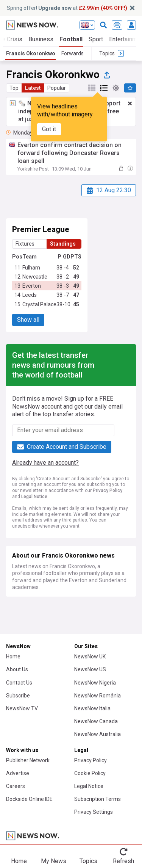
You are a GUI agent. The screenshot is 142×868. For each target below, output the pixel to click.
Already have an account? (45, 463)
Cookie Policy (90, 773)
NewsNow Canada (96, 721)
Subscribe (18, 696)
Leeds (30, 295)
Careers (16, 786)
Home (13, 656)
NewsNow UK (90, 656)
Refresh (123, 861)
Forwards (73, 53)
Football (71, 39)
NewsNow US (90, 669)
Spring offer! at (67, 8)
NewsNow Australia (98, 734)
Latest (33, 88)
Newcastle (35, 277)
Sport (96, 39)
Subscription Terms (98, 799)
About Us (17, 669)
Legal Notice (34, 497)
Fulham (31, 268)
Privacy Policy (108, 490)
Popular (57, 88)
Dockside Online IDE (29, 799)
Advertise (18, 773)
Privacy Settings (94, 812)
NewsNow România (98, 696)
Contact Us (19, 683)
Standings (63, 244)
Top (14, 88)
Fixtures (25, 244)
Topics (88, 861)
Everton (32, 286)
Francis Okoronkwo (31, 53)
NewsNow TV (22, 708)
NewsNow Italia (92, 708)
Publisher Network (28, 760)
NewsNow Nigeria (95, 683)
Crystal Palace (39, 304)
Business (41, 39)
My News (54, 861)
